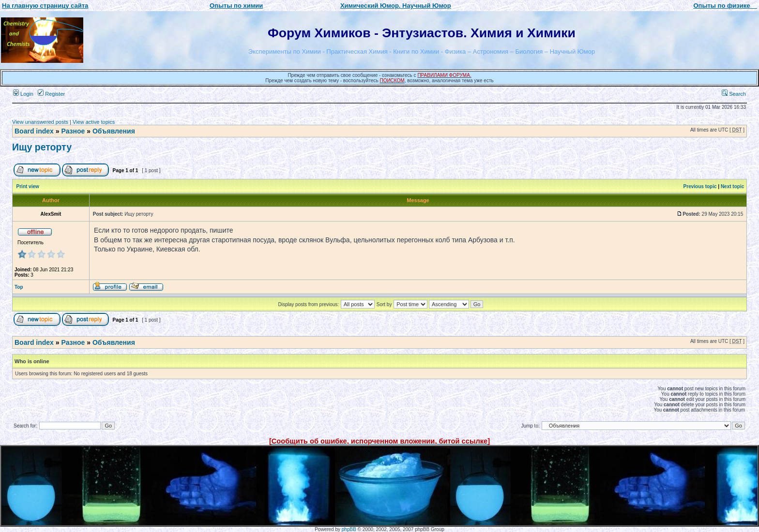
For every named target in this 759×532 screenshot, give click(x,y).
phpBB (349, 529)
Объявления (114, 131)
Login (23, 94)
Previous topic (700, 186)
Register (51, 94)
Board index (34, 131)
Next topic (732, 186)
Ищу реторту (42, 147)
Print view (28, 186)
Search (734, 94)
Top (19, 287)
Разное (73, 131)
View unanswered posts (40, 122)
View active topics (94, 122)
